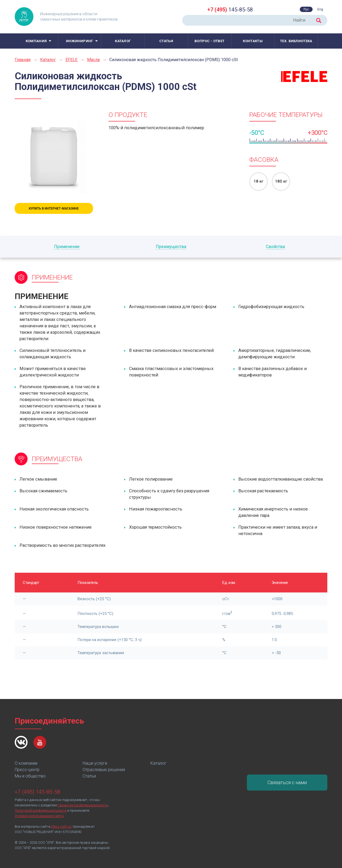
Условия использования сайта (39, 816)
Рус (306, 9)
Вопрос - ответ (209, 41)
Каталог (123, 41)
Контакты (253, 41)
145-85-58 (230, 10)
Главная (23, 60)
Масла (93, 60)
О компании (26, 763)
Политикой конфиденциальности (41, 810)
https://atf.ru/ (61, 826)
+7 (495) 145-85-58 (37, 792)
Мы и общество (30, 776)
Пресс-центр (27, 770)
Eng (320, 9)
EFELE (71, 60)
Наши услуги (95, 763)
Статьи (166, 41)
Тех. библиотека (296, 41)
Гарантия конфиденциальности (83, 805)
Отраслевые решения (104, 770)
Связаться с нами (287, 782)
